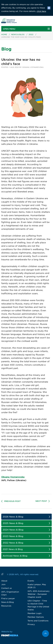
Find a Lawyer (8, 598)
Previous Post (12, 501)
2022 (31, 34)
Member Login (34, 613)
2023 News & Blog (13, 536)
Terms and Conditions (38, 621)
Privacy (31, 624)
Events (31, 581)
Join (3, 584)
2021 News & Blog (13, 549)
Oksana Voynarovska (13, 477)
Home (4, 34)
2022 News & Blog (13, 543)
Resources (6, 606)
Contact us (7, 588)
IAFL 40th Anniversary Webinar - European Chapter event (39, 594)
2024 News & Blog (13, 530)
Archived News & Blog (15, 556)
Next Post (41, 501)
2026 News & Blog (13, 517)
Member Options (36, 617)
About (4, 581)
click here (41, 11)
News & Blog (18, 34)
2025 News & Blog (13, 523)
